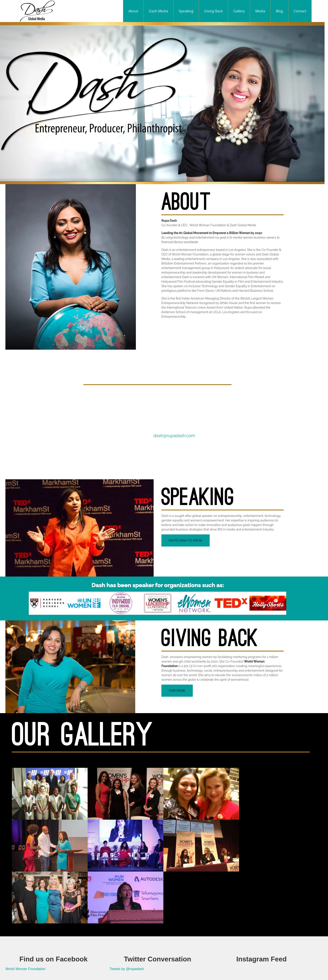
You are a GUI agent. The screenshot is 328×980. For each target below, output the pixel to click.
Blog (279, 11)
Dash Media (158, 11)
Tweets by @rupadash (127, 969)
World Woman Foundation (25, 969)
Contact (300, 11)
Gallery (239, 11)
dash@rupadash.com (174, 436)
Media (260, 11)
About (133, 11)
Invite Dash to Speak (186, 540)
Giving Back (213, 11)
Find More (177, 691)
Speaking (186, 11)
